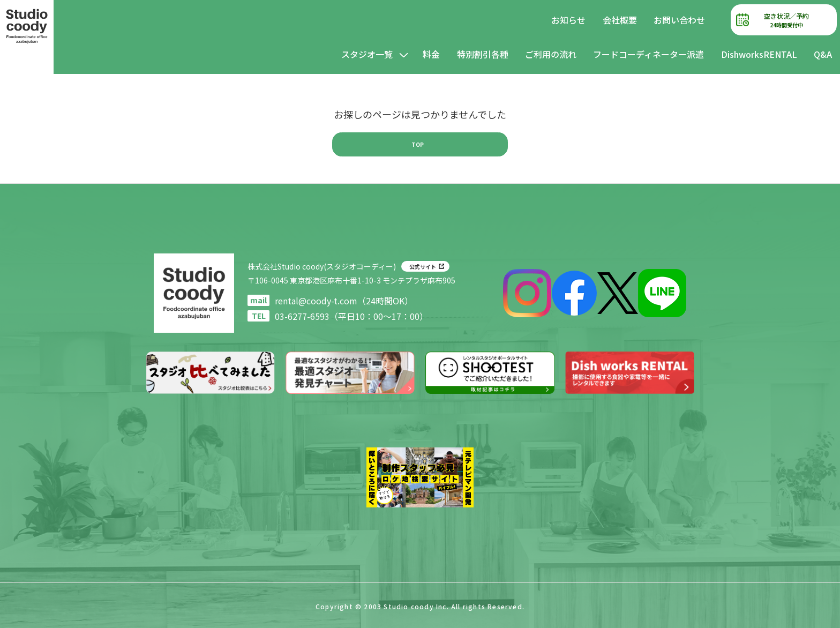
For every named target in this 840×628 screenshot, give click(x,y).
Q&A (823, 54)
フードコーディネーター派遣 (648, 54)
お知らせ (568, 20)
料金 (431, 54)
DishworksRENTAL (759, 54)
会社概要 (620, 20)
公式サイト (423, 267)
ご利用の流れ (551, 54)
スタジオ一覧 (367, 54)
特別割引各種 (483, 54)
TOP (418, 144)
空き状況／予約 (786, 20)
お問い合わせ (679, 20)
